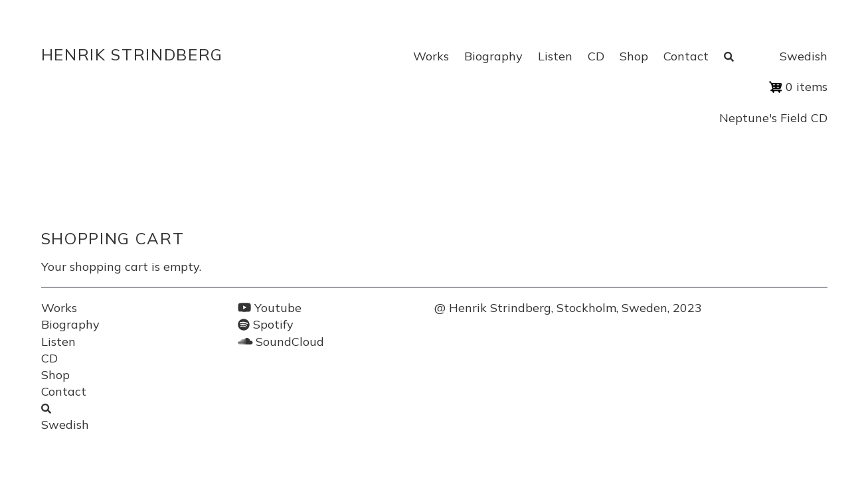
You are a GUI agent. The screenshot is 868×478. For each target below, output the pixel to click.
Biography (493, 56)
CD (596, 56)
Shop (634, 56)
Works (431, 56)
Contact (686, 56)
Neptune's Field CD (773, 118)
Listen (555, 56)
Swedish (804, 56)
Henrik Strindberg (132, 54)
